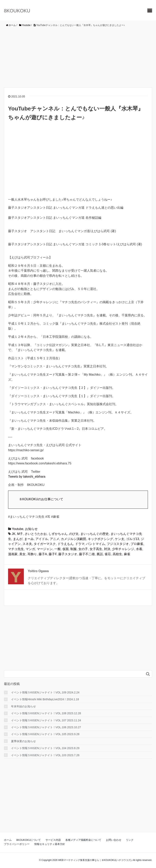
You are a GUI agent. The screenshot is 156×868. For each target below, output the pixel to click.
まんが (18, 539)
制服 (73, 549)
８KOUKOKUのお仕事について (41, 499)
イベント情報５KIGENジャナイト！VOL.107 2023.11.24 (46, 720)
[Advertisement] (78, 57)
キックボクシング (100, 539)
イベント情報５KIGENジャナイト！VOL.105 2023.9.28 (45, 734)
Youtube (18, 529)
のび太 (74, 534)
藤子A (43, 554)
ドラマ (80, 544)
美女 (22, 554)
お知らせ (31, 529)
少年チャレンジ (123, 549)
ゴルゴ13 (133, 539)
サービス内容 (53, 840)
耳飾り (32, 554)
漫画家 (13, 554)
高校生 (117, 554)
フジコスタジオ (118, 544)
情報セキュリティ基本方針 (50, 844)
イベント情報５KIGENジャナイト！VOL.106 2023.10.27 (46, 727)
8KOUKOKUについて (29, 840)
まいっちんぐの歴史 (95, 534)
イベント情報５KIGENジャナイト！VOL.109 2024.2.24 (45, 692)
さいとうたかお (36, 534)
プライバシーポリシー (17, 844)
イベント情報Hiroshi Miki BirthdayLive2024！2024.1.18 (45, 699)
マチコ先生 (16, 549)
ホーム (8, 840)
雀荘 (108, 554)
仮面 (66, 549)
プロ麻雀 (137, 544)
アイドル (42, 539)
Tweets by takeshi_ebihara (27, 477)
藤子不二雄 (87, 554)
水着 (139, 549)
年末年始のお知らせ (23, 706)
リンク (130, 840)
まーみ (29, 539)
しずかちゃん (58, 534)
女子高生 (96, 549)
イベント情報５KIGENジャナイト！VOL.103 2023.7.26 (45, 755)
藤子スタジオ (68, 554)
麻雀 (127, 554)
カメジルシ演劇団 (73, 539)
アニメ (55, 539)
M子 (20, 534)
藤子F (53, 554)
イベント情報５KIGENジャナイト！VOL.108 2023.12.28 (46, 713)
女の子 (83, 549)
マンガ (30, 549)
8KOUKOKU (17, 11)
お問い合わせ (114, 840)
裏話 (100, 554)
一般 (58, 549)
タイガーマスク (45, 544)
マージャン (45, 549)
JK (13, 534)
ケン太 (120, 539)
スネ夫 (27, 544)
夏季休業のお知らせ (23, 741)
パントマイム (96, 544)
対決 (107, 549)
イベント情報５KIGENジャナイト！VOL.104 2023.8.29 (45, 748)
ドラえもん (65, 544)
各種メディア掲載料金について (83, 840)
